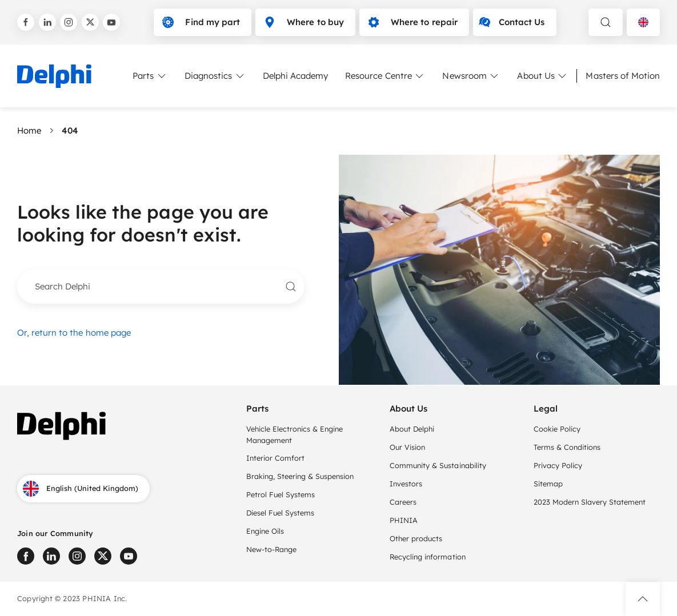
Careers (403, 502)
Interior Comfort (275, 458)
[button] (643, 599)
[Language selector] (643, 22)
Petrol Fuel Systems (281, 494)
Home (29, 130)
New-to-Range (271, 549)
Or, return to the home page (74, 333)
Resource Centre (385, 76)
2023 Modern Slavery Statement (591, 502)
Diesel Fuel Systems (283, 513)
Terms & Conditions (567, 447)
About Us (542, 76)
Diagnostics (215, 76)
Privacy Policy (558, 465)
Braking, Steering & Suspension (300, 476)
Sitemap (548, 484)
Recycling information (428, 557)
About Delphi (412, 429)
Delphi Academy (295, 76)
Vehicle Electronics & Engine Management (295, 434)
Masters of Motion (623, 76)
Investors (406, 484)
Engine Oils (265, 531)
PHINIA (404, 520)
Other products (416, 538)
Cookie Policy (557, 429)
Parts (150, 76)
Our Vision (407, 447)
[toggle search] (606, 22)
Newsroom (471, 76)
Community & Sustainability (438, 465)
